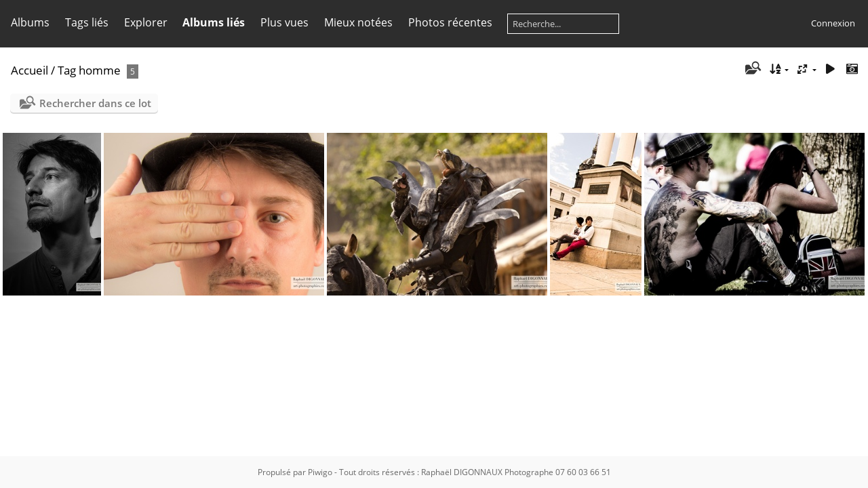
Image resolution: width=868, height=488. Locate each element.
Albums (30, 22)
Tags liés (87, 22)
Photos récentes (450, 22)
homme (100, 70)
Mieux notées (358, 22)
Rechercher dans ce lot (95, 103)
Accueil (29, 70)
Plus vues (284, 22)
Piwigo (320, 472)
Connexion (833, 23)
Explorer (146, 22)
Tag (67, 70)
